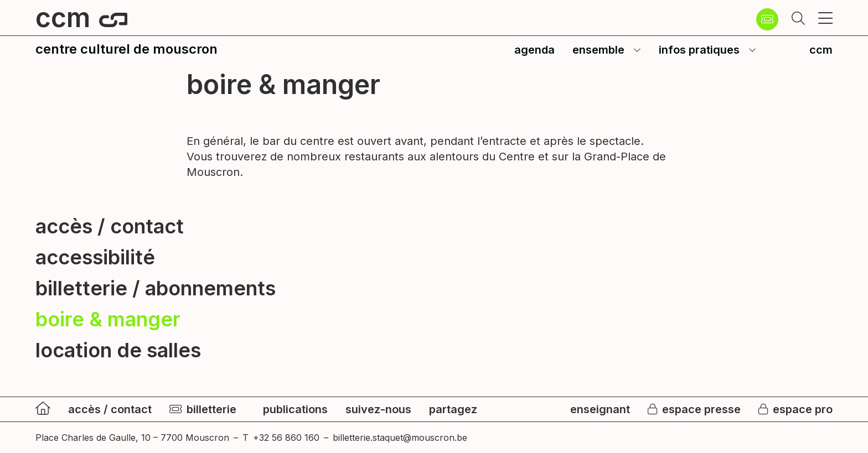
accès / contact (110, 226)
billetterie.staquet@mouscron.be (400, 438)
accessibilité (95, 257)
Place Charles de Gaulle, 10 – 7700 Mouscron (132, 438)
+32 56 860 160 (286, 438)
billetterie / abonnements (156, 288)
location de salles (118, 350)
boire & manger (108, 319)
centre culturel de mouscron (126, 49)
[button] (798, 19)
